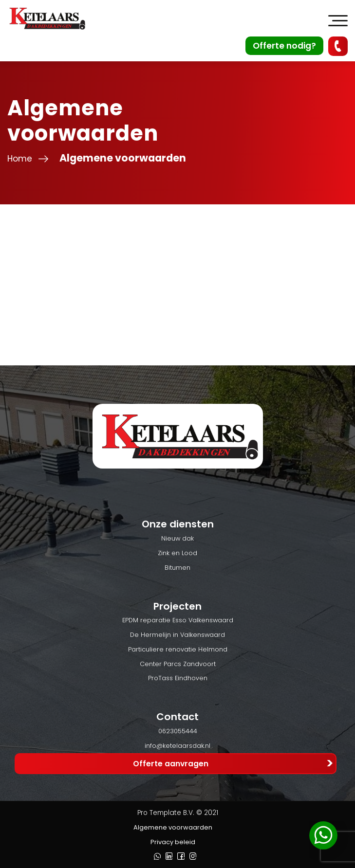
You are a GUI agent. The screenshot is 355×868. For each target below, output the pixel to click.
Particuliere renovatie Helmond (178, 649)
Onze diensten (178, 524)
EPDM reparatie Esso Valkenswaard (178, 620)
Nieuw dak (177, 538)
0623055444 (178, 731)
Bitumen (177, 568)
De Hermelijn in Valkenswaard (177, 635)
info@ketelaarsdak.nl (177, 746)
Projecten (177, 606)
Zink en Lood (177, 553)
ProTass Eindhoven (178, 678)
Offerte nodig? (284, 46)
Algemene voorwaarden (173, 827)
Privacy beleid (173, 842)
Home (20, 159)
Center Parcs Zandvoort (178, 664)
